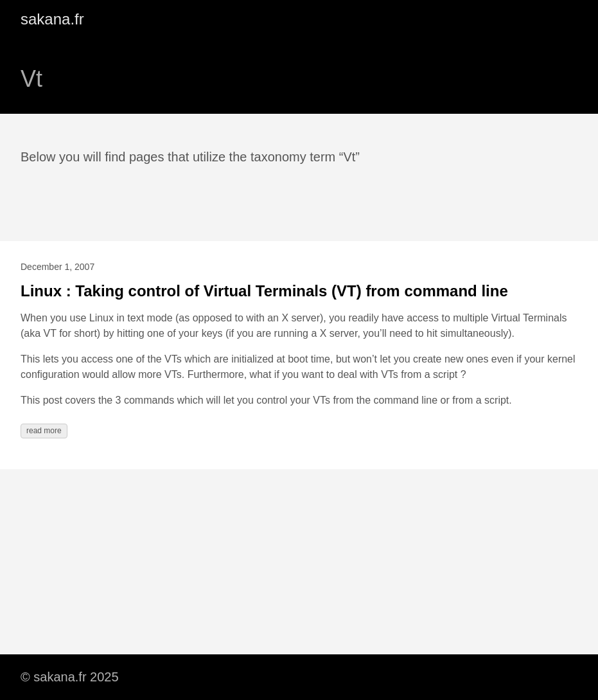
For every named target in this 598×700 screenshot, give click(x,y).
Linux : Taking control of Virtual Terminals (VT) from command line (264, 291)
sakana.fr (52, 19)
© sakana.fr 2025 (70, 677)
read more (44, 431)
